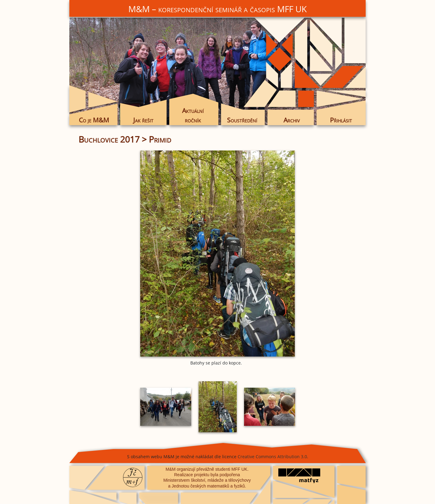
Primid (160, 139)
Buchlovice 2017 (109, 139)
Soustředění (242, 120)
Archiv (292, 120)
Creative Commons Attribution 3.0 (272, 457)
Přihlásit (341, 120)
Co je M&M (94, 120)
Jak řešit (143, 120)
